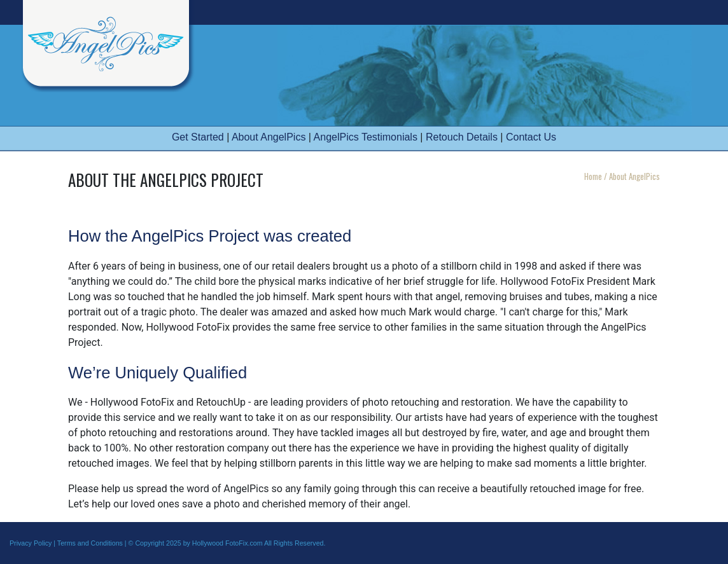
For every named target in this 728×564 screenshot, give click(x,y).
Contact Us (531, 137)
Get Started (198, 137)
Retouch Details (462, 137)
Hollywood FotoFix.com (227, 543)
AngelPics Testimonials (366, 137)
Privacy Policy (31, 543)
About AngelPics (269, 137)
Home (593, 176)
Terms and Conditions (90, 543)
